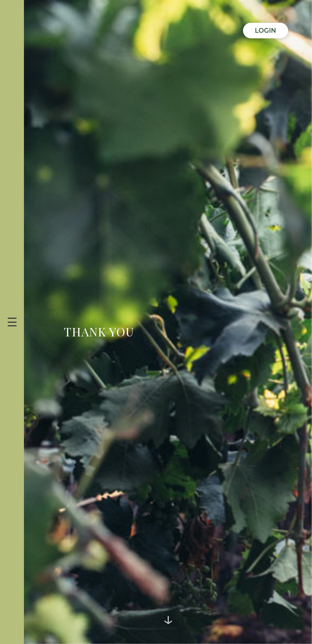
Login (266, 31)
